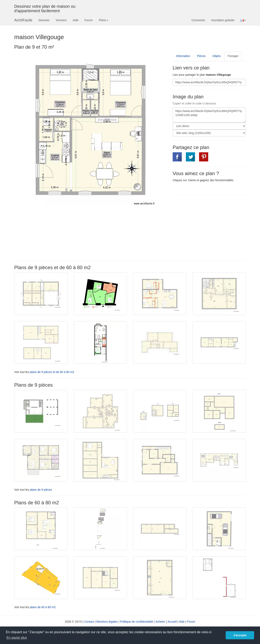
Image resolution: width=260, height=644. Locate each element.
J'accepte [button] (240, 635)
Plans (103, 20)
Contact (89, 622)
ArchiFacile (23, 20)
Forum (89, 20)
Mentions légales (107, 622)
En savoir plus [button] (17, 638)
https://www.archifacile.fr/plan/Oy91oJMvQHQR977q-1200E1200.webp (209, 115)
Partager (233, 56)
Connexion (198, 20)
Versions (61, 20)
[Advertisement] (207, 227)
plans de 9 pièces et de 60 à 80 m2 (52, 372)
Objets (217, 56)
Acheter (160, 622)
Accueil (172, 622)
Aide (76, 20)
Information (183, 56)
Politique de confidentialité (137, 622)
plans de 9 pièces (41, 490)
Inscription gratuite (223, 20)
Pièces (201, 56)
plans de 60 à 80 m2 (43, 607)
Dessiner (44, 20)
